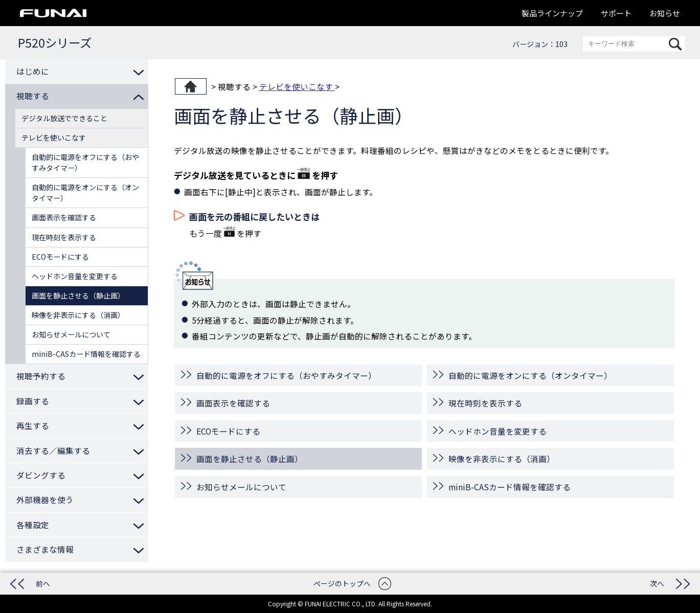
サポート (616, 13)
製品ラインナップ (552, 13)
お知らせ (665, 13)
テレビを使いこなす (297, 86)
